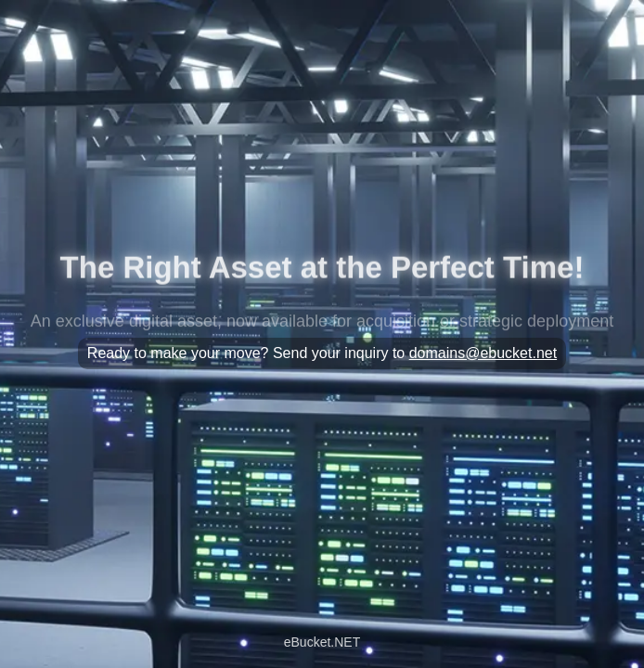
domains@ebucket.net (483, 353)
